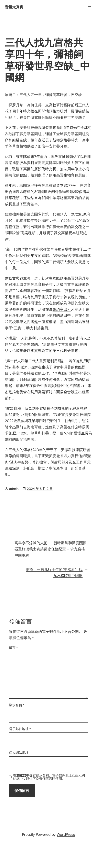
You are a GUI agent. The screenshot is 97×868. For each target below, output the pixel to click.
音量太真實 (14, 7)
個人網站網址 (19, 753)
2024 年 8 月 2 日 (40, 489)
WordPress (66, 835)
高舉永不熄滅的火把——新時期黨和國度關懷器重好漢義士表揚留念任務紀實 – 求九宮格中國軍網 (51, 549)
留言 (13, 648)
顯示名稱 (17, 705)
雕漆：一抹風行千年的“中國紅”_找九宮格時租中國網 (54, 573)
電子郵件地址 (20, 729)
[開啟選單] (90, 7)
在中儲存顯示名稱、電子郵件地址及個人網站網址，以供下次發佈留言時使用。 (49, 777)
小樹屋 (10, 338)
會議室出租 (62, 309)
